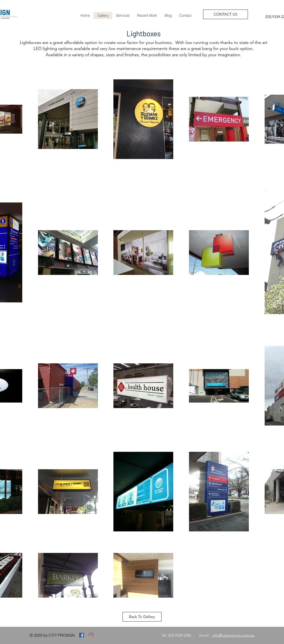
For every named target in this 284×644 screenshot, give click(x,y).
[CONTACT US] (226, 14)
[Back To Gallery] (142, 617)
